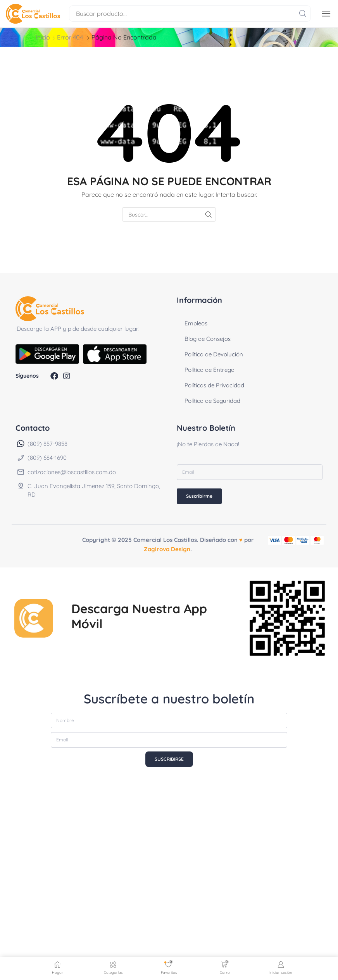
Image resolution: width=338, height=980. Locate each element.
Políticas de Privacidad (214, 385)
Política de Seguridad (212, 401)
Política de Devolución (214, 354)
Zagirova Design (167, 549)
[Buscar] (303, 14)
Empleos (196, 323)
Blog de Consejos (208, 339)
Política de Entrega (210, 370)
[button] (326, 14)
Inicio (43, 37)
